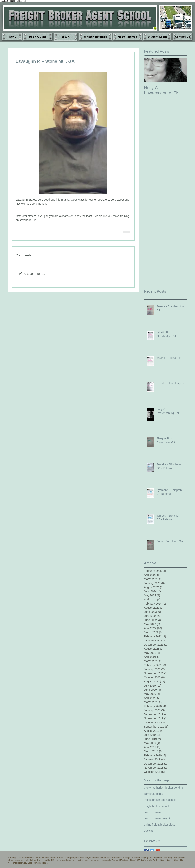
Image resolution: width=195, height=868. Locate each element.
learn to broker (153, 812)
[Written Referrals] (95, 37)
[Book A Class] (38, 37)
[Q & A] (66, 37)
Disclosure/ (33, 863)
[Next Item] (181, 70)
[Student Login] (157, 37)
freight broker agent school (160, 800)
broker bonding (174, 788)
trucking (149, 831)
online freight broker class (160, 825)
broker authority (154, 788)
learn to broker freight (157, 818)
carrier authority (154, 794)
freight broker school (156, 806)
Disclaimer (43, 863)
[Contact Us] (183, 37)
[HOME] (12, 37)
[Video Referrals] (128, 37)
